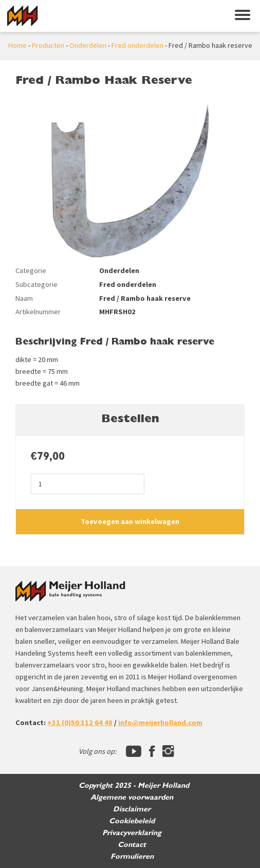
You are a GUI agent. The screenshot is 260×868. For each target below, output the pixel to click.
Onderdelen (88, 45)
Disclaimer (132, 809)
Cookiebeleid (132, 821)
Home (17, 45)
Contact (132, 845)
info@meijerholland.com (160, 722)
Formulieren (132, 856)
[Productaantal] (88, 484)
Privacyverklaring (132, 833)
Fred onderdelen (137, 45)
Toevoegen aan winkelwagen (130, 521)
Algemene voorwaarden (132, 797)
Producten (48, 45)
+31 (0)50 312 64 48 (80, 722)
